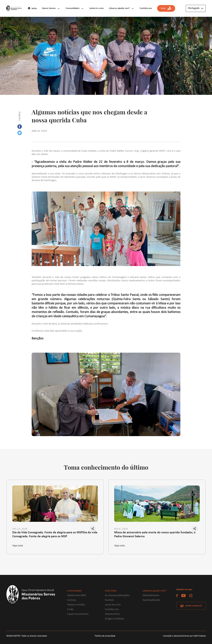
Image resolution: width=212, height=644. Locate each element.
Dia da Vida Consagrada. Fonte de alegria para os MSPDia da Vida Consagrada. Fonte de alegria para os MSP (55, 534)
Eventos (109, 600)
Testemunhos (112, 614)
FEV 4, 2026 (121, 529)
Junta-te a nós (97, 8)
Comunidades (73, 8)
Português (194, 8)
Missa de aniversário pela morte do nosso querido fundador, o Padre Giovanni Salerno (155, 534)
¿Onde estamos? (193, 606)
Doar (166, 8)
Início (34, 8)
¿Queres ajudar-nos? (119, 8)
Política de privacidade (105, 636)
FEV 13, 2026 (20, 529)
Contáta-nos (146, 8)
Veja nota (18, 546)
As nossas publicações (117, 595)
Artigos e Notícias (115, 619)
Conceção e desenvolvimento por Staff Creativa (184, 636)
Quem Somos (49, 8)
